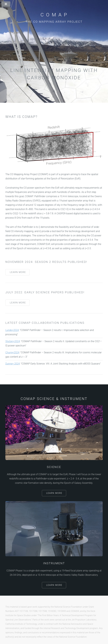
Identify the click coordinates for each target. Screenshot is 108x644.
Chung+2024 (12, 352)
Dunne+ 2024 (13, 364)
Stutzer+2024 (13, 341)
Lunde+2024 (12, 330)
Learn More (18, 272)
